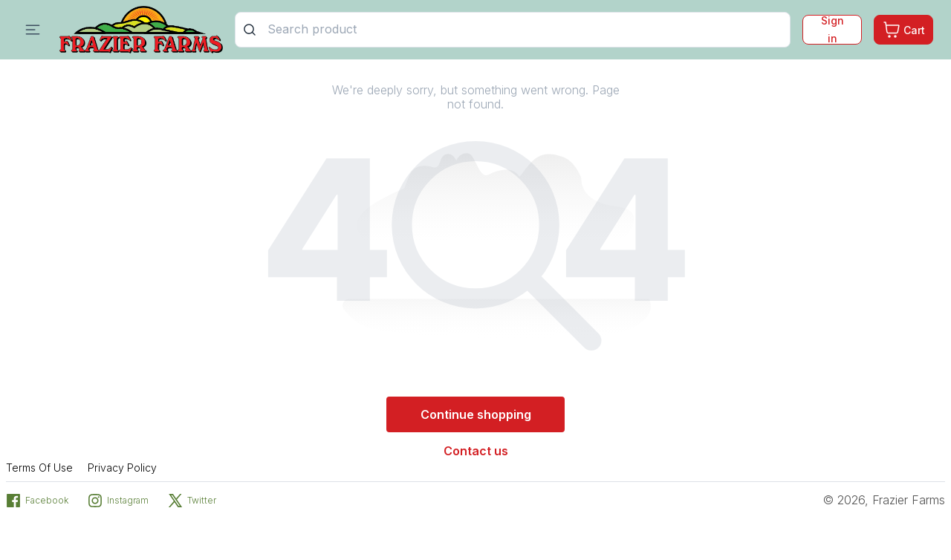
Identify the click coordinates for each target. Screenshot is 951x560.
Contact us (476, 451)
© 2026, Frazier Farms (884, 500)
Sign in (832, 30)
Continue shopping (476, 414)
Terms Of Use (39, 468)
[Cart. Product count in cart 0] (903, 30)
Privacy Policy (122, 468)
